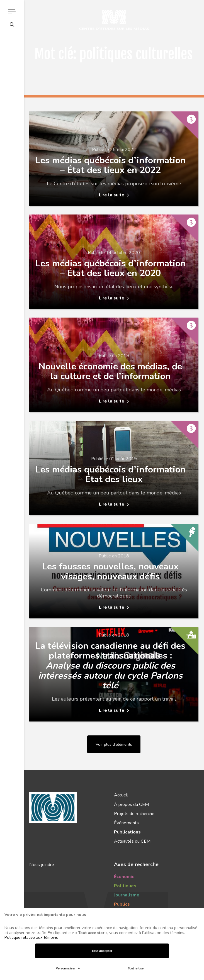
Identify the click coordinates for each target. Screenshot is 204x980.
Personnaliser (68, 860)
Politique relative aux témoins (31, 829)
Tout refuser (136, 860)
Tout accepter (102, 842)
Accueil (121, 795)
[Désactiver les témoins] (193, 972)
